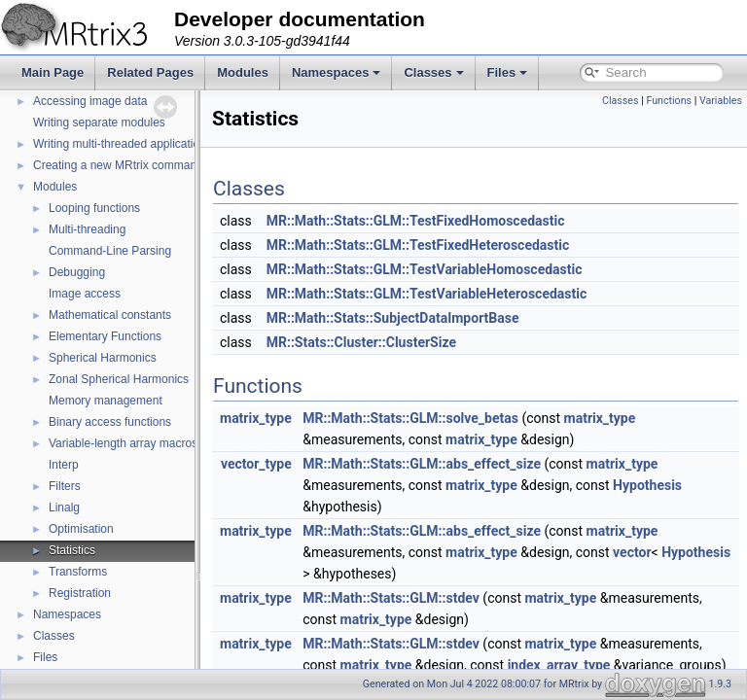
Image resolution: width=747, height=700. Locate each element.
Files (508, 72)
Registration (80, 593)
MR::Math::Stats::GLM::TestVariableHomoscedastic (473, 269)
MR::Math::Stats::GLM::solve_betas (459, 418)
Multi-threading (87, 229)
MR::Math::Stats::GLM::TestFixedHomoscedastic (464, 221)
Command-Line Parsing (110, 251)
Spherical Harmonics (103, 358)
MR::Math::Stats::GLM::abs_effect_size (470, 464)
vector (680, 552)
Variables (721, 101)
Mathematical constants (110, 315)
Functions (669, 101)
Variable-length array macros (123, 443)
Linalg (64, 507)
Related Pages (150, 72)
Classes (433, 72)
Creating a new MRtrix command (118, 165)
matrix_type (304, 418)
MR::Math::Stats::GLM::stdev (440, 598)
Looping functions (94, 208)
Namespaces (337, 72)
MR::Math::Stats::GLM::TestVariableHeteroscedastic (476, 294)
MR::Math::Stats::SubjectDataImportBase (442, 318)
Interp (64, 465)
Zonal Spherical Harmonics (119, 379)
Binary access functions (110, 422)
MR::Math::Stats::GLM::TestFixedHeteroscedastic (467, 245)
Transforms (78, 572)
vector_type (305, 464)
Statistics (72, 550)
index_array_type (608, 665)
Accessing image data (90, 101)
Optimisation (81, 529)
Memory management (106, 401)
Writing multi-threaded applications (123, 144)
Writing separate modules (99, 122)
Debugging (77, 272)
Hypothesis (696, 485)
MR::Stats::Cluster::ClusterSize (410, 342)
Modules (243, 72)
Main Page (53, 72)
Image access (85, 294)
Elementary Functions (105, 336)
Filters (65, 486)
